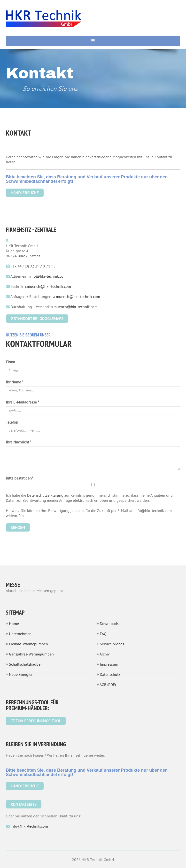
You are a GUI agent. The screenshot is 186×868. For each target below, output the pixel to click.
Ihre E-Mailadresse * (23, 402)
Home (14, 624)
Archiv (105, 654)
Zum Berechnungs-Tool (36, 721)
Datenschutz (110, 674)
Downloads (109, 624)
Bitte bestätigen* (19, 478)
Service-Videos (112, 644)
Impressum (109, 664)
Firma (10, 362)
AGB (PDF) (108, 685)
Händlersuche (25, 786)
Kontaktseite (24, 804)
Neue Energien (21, 674)
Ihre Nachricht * (19, 442)
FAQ (103, 634)
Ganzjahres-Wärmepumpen (31, 654)
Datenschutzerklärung (45, 495)
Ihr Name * (15, 382)
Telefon (12, 422)
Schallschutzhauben (26, 664)
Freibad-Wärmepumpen (28, 644)
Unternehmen (20, 634)
